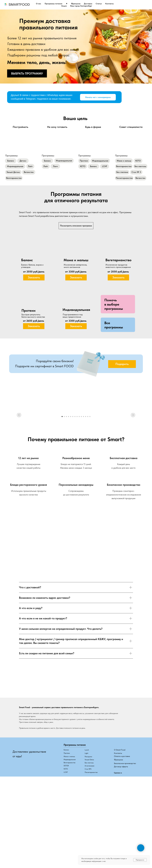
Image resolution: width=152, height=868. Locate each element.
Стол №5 (88, 840)
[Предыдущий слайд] (19, 448)
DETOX (66, 837)
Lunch (87, 821)
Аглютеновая (89, 837)
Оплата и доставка (122, 827)
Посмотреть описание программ (76, 226)
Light (86, 824)
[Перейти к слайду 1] (62, 487)
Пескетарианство (91, 843)
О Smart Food (120, 821)
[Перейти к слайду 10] (81, 487)
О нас (39, 4)
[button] (114, 304)
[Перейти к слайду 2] (64, 487)
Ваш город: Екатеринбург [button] (81, 6)
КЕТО (66, 840)
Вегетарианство (70, 834)
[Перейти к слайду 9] (79, 487)
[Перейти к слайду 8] (77, 487)
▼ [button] (67, 4)
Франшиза (76, 4)
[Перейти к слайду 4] (69, 487)
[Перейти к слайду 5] (71, 487)
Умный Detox (89, 831)
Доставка (88, 4)
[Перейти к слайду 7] (75, 487)
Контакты (109, 4)
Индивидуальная (70, 830)
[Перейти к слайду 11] (83, 487)
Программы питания (53, 4)
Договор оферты (121, 837)
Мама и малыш (69, 827)
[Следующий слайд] (133, 448)
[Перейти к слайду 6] (73, 487)
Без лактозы (89, 834)
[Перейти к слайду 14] (90, 487)
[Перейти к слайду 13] (88, 487)
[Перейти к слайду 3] (66, 487)
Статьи (99, 4)
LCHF (66, 843)
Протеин (67, 824)
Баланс (66, 821)
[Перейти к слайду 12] (86, 487)
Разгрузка (88, 827)
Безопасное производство (125, 834)
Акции (64, 6)
